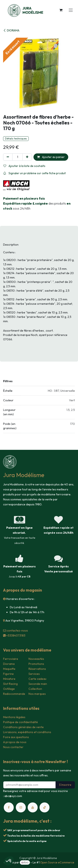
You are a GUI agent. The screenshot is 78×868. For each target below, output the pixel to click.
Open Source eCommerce (57, 862)
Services (34, 674)
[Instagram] (21, 807)
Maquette (9, 669)
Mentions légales (14, 717)
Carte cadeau (37, 679)
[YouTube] (33, 807)
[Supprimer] (8, 157)
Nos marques (37, 694)
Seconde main (38, 684)
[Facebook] (9, 807)
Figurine (8, 674)
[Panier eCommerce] (61, 10)
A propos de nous (15, 742)
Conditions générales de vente (23, 727)
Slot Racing (10, 684)
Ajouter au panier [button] (51, 157)
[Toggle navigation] (71, 10)
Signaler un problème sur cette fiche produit (35, 173)
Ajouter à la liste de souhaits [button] (24, 166)
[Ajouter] (27, 157)
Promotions (36, 664)
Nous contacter (13, 747)
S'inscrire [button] (65, 785)
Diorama (9, 664)
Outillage (9, 689)
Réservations (37, 669)
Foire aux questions (16, 737)
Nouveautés (36, 659)
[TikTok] (45, 807)
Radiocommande (14, 694)
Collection (35, 689)
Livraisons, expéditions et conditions (27, 732)
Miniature (9, 679)
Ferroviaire (11, 659)
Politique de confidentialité (20, 722)
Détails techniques (16, 139)
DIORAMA (11, 30)
